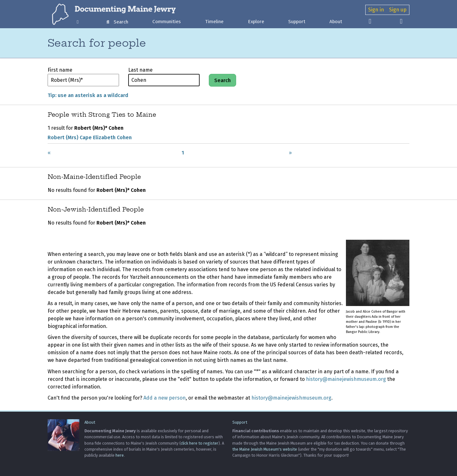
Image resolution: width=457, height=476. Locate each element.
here (120, 455)
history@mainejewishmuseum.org (346, 379)
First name (60, 70)
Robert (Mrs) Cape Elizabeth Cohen (90, 137)
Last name (140, 70)
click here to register (199, 443)
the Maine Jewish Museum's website (265, 449)
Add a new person (165, 398)
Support (297, 22)
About (336, 22)
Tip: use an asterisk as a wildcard (88, 95)
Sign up (398, 10)
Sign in (376, 10)
